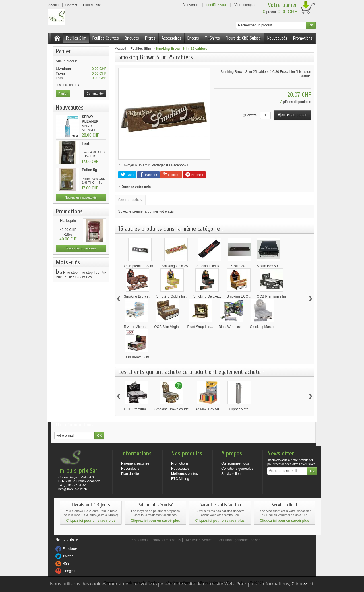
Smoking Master (262, 327)
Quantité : (251, 115)
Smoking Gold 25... (176, 266)
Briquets (132, 38)
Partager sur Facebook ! (170, 165)
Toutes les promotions (81, 248)
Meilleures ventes (184, 474)
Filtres (150, 38)
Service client (231, 474)
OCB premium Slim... (140, 266)
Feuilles (68, 277)
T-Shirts (212, 38)
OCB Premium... (136, 409)
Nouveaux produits (167, 540)
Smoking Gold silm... (172, 296)
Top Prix (100, 273)
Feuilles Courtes (106, 38)
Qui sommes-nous (235, 463)
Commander (95, 94)
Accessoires (171, 38)
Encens (193, 38)
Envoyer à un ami (135, 165)
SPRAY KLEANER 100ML (90, 121)
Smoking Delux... (209, 266)
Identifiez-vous (217, 5)
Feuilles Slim (76, 38)
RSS (66, 564)
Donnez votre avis (136, 187)
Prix (59, 277)
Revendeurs (130, 469)
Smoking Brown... (137, 296)
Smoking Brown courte (172, 409)
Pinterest (194, 174)
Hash (86, 143)
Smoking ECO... (239, 296)
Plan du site (130, 474)
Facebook (70, 549)
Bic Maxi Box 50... (208, 409)
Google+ (171, 174)
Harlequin (68, 221)
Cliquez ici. (303, 584)
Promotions (303, 38)
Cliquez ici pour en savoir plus (91, 521)
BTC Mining (180, 479)
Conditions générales (237, 469)
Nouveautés (277, 38)
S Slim (80, 277)
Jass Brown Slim (137, 357)
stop (74, 273)
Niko (67, 273)
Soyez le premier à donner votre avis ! (147, 211)
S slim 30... (239, 266)
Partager (148, 174)
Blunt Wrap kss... (200, 327)
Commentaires (130, 200)
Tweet (127, 174)
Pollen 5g (89, 170)
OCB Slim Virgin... (168, 327)
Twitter (68, 556)
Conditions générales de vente (241, 540)
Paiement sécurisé (135, 463)
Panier (63, 51)
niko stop (86, 273)
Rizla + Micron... (136, 327)
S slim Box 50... (269, 266)
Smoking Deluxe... (207, 296)
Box (89, 277)
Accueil (121, 49)
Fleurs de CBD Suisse (243, 38)
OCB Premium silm (271, 296)
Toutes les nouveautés (81, 197)
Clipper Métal (239, 409)
